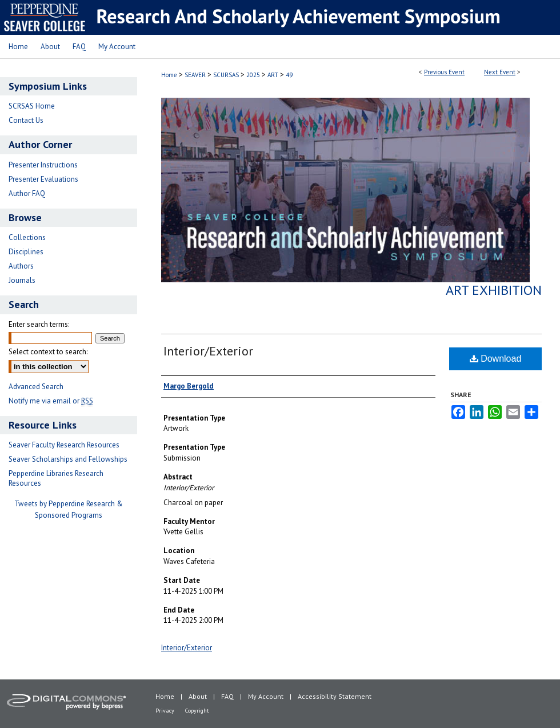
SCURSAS (227, 75)
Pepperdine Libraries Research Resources (56, 478)
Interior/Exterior (208, 351)
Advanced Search (36, 387)
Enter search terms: (39, 324)
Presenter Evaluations (43, 179)
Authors (21, 266)
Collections (27, 237)
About (198, 696)
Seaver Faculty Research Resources (64, 445)
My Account (266, 696)
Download (496, 359)
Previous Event (444, 72)
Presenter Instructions (43, 165)
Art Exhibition (494, 290)
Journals (22, 280)
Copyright (197, 711)
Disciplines (26, 252)
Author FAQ (27, 193)
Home (169, 75)
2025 (254, 75)
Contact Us (26, 120)
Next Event (500, 72)
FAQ (227, 696)
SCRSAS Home (32, 106)
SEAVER (196, 75)
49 (289, 75)
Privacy (165, 711)
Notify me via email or (51, 401)
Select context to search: (48, 352)
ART (274, 75)
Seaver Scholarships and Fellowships (68, 459)
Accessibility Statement (335, 696)
